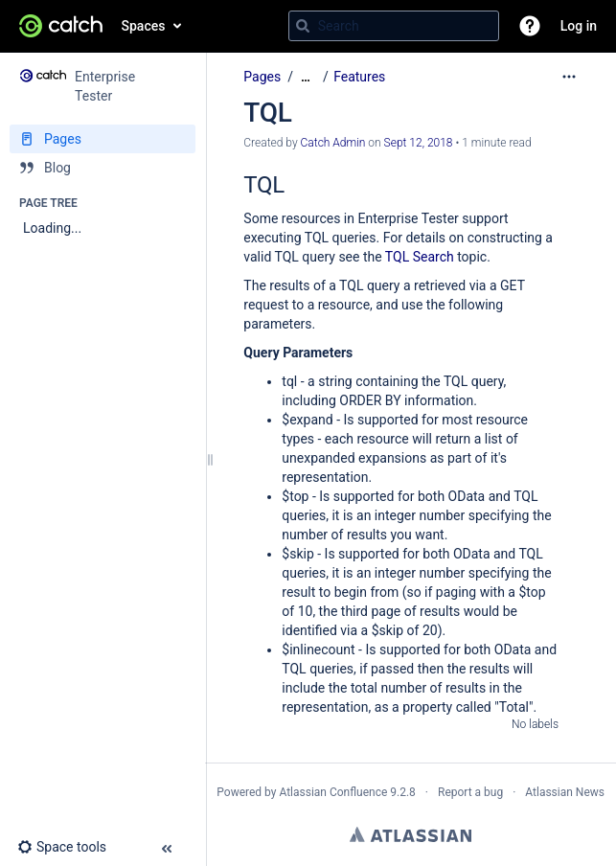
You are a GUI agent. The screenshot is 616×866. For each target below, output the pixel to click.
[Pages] (103, 139)
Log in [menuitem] (579, 26)
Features (359, 77)
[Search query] (394, 26)
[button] (530, 26)
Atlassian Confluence (333, 792)
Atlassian (411, 834)
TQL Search (420, 257)
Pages (262, 77)
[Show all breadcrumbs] (306, 77)
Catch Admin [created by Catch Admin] (333, 143)
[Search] (303, 26)
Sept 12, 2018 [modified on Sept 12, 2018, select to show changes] (419, 143)
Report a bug (470, 792)
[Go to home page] (61, 26)
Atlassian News (565, 792)
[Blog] (103, 168)
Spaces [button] (144, 26)
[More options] (569, 77)
